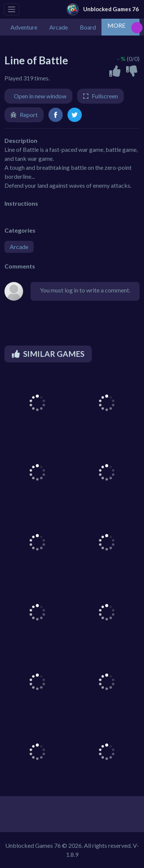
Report (29, 115)
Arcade (19, 247)
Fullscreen (105, 96)
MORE (116, 25)
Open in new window (40, 96)
